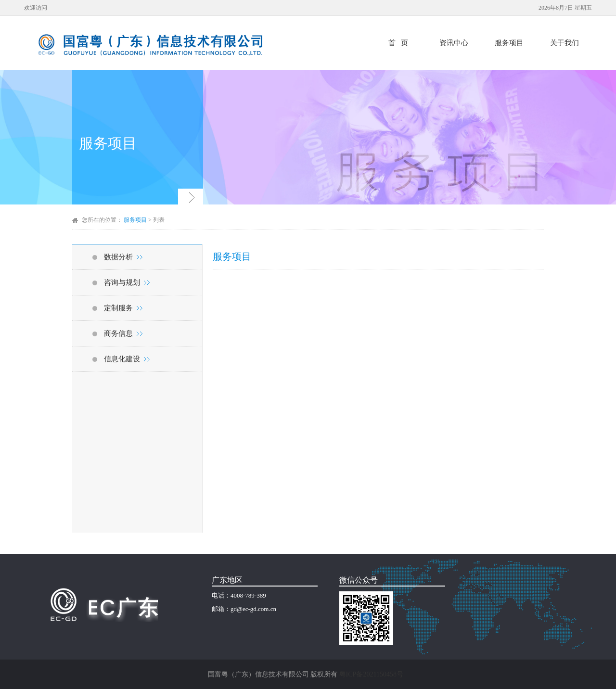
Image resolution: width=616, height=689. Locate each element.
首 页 (398, 43)
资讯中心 (454, 43)
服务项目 (509, 43)
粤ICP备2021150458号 (371, 674)
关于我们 (565, 43)
